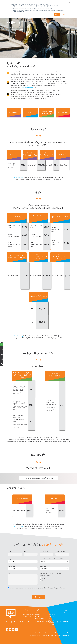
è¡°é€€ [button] (63, 15)
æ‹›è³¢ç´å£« (51, 616)
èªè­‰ (29, 632)
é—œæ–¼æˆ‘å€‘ (52, 614)
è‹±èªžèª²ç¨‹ (26, 612)
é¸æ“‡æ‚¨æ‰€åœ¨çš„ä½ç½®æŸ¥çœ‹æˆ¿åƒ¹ (38, 478)
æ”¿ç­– (55, 632)
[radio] (54, 578)
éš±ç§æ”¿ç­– (37, 632)
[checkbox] (54, 579)
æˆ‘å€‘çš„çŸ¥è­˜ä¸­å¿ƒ (53, 623)
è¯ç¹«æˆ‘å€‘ (51, 625)
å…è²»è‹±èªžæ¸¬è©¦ (28, 614)
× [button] (70, 3)
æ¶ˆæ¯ (50, 618)
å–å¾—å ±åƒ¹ (19, 177)
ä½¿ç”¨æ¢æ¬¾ (47, 632)
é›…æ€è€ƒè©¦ (27, 616)
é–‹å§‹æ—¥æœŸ (40, 618)
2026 (38, 136)
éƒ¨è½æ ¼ (51, 620)
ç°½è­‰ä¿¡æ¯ (39, 616)
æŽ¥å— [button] (57, 15)
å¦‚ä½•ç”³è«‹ (38, 612)
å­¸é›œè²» (38, 614)
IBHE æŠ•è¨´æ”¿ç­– (64, 632)
